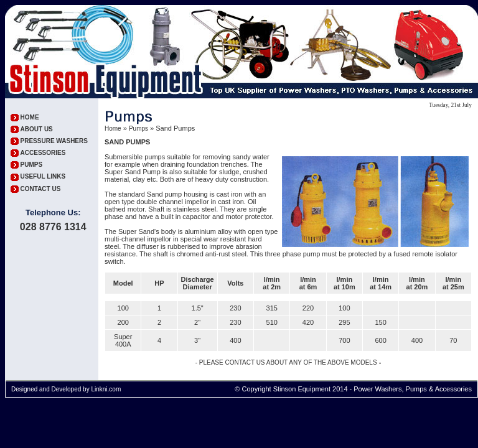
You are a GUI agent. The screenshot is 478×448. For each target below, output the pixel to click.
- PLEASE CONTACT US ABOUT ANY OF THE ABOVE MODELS (286, 362)
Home (113, 128)
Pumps (138, 128)
